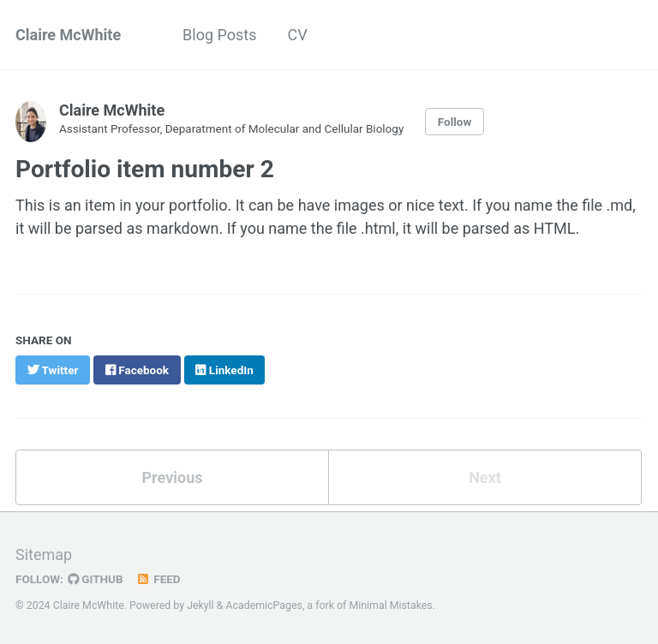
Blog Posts (219, 35)
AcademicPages (263, 605)
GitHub (96, 579)
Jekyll (200, 605)
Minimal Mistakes (390, 605)
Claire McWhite (68, 35)
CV (298, 35)
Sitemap (44, 555)
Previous (173, 477)
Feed (159, 579)
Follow (455, 122)
